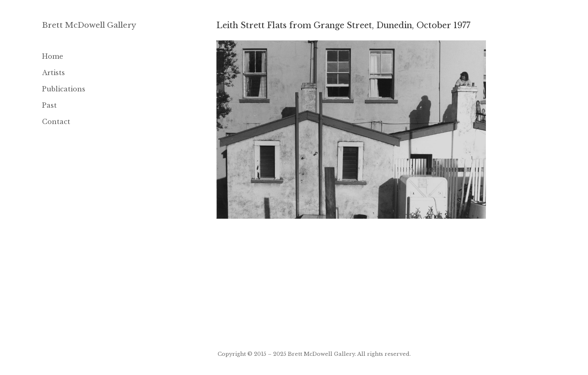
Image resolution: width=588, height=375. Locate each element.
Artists (53, 73)
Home (53, 56)
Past (49, 105)
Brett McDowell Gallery (89, 25)
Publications (64, 89)
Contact (56, 122)
